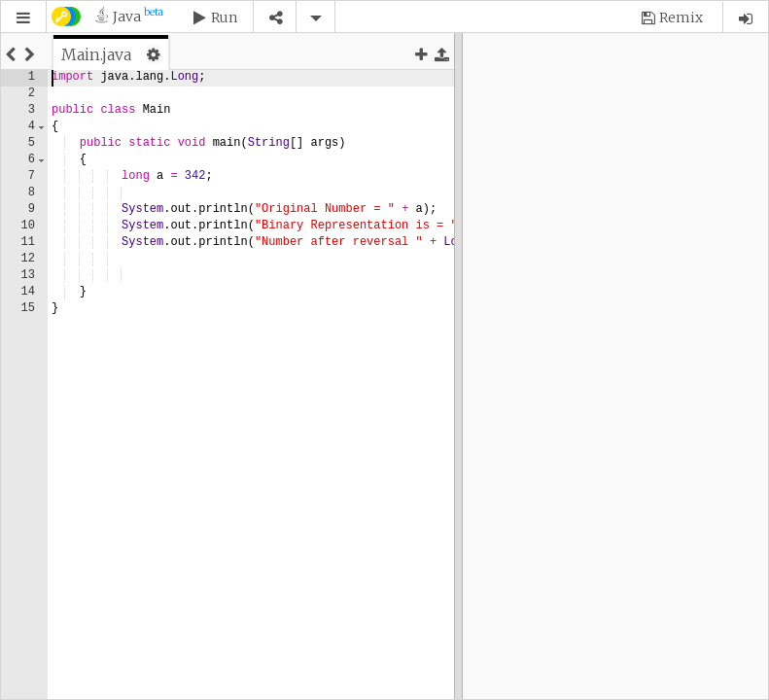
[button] (23, 18)
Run (224, 17)
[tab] (111, 54)
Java (138, 16)
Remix (681, 17)
